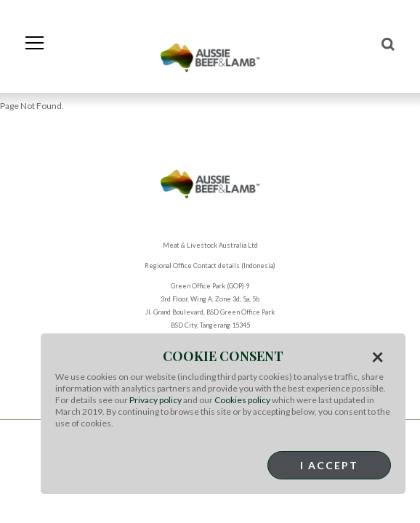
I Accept (329, 465)
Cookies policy (242, 400)
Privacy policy (156, 400)
